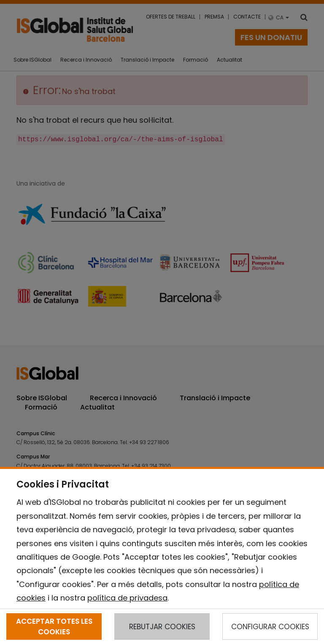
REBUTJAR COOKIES (162, 627)
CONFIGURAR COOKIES (270, 627)
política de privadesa (127, 598)
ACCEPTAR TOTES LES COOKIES (54, 626)
